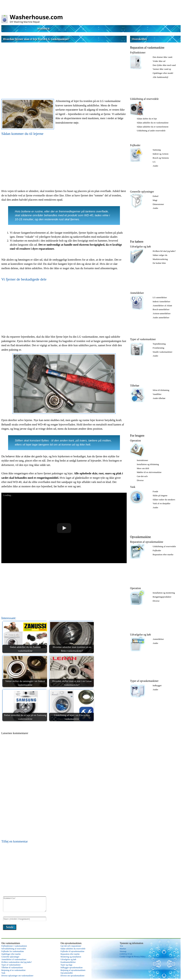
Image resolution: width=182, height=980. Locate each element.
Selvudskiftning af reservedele (14, 949)
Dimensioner (158, 204)
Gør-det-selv (142, 476)
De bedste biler (159, 263)
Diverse (140, 480)
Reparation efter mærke (163, 554)
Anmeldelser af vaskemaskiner (14, 959)
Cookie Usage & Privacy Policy (133, 957)
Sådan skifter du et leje (147, 119)
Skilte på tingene (160, 495)
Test (121, 946)
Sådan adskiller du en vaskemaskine (153, 123)
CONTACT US (126, 954)
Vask (133, 487)
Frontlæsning (158, 348)
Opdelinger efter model (163, 73)
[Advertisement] (64, 68)
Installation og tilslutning (148, 464)
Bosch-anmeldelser (161, 309)
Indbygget (157, 685)
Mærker (44, 29)
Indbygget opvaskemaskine (72, 968)
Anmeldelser (137, 293)
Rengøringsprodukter (162, 597)
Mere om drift (143, 468)
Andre (155, 166)
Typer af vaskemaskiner (143, 339)
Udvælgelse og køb (141, 247)
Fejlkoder (135, 145)
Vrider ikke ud (159, 61)
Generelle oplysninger (142, 192)
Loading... (8, 495)
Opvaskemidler (67, 973)
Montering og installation (71, 957)
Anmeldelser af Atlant (162, 306)
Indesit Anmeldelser (161, 301)
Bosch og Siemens (161, 158)
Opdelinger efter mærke (11, 954)
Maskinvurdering (160, 259)
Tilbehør (135, 386)
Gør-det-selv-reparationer (71, 946)
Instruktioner (142, 460)
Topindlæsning (159, 344)
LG (154, 162)
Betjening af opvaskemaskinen (73, 970)
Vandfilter (157, 394)
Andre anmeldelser (161, 317)
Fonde (155, 491)
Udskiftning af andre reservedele (151, 131)
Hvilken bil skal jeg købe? (164, 251)
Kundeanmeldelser (68, 962)
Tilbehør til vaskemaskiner (12, 968)
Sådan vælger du (160, 255)
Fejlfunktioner (138, 53)
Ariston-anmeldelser (162, 313)
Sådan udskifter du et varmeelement (153, 127)
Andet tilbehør (159, 398)
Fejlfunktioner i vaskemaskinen (14, 946)
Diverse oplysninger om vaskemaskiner (17, 976)
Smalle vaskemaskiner (163, 352)
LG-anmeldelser (160, 297)
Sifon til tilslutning (161, 390)
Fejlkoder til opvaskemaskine (72, 951)
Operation (135, 441)
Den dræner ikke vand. (163, 57)
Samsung (157, 150)
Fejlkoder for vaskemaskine (13, 951)
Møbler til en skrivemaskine (149, 472)
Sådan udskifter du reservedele (73, 949)
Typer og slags (66, 965)
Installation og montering (164, 593)
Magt (155, 200)
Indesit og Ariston (160, 154)
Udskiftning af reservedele (144, 99)
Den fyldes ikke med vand (164, 65)
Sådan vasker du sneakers (164, 500)
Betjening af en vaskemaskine (13, 970)
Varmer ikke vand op (162, 69)
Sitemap (123, 951)
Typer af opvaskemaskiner (144, 681)
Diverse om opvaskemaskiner (73, 976)
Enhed (155, 196)
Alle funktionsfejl (160, 77)
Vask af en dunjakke (162, 503)
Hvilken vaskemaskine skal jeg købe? (17, 962)
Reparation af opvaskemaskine (147, 542)
